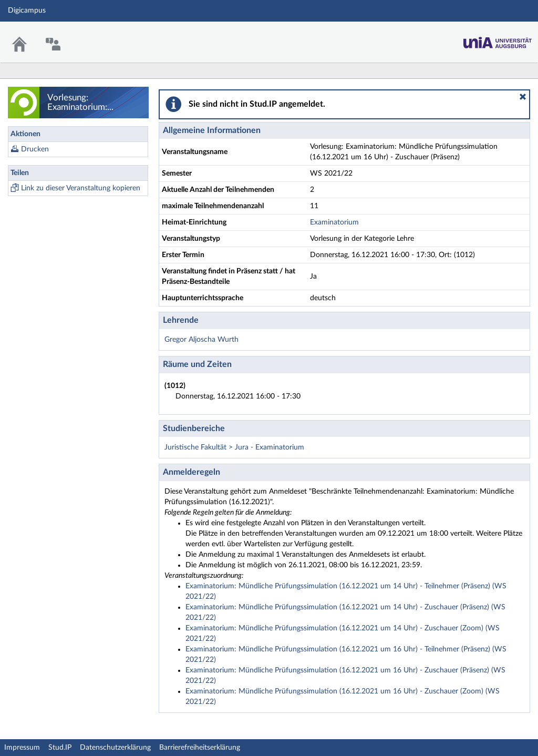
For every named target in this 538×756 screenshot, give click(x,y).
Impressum (22, 748)
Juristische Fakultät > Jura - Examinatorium (234, 447)
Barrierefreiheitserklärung (200, 748)
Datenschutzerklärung (115, 748)
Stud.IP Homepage (498, 40)
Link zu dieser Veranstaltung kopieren (81, 188)
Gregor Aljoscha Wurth (201, 340)
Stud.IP (60, 748)
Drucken (35, 149)
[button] (523, 97)
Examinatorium (334, 222)
